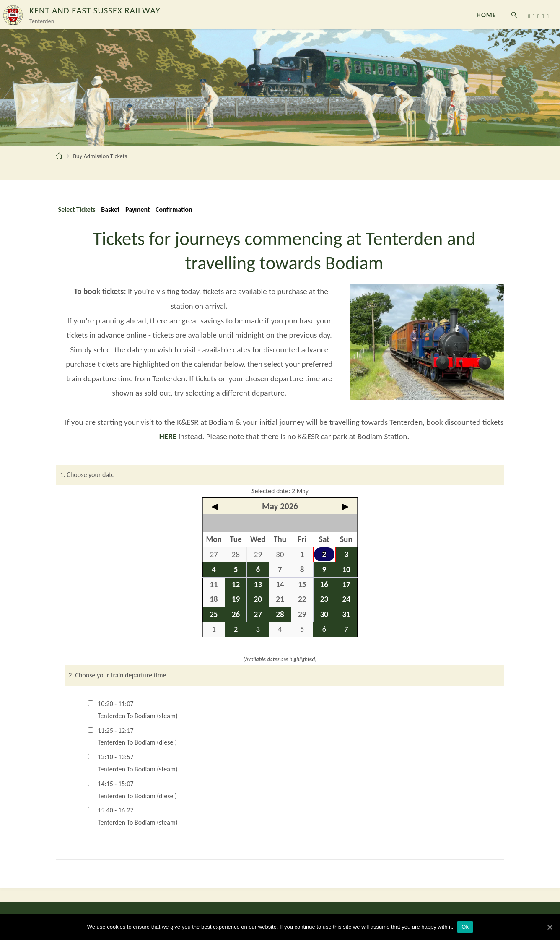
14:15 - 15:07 (137, 790)
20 (258, 599)
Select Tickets (77, 210)
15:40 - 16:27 (138, 816)
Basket (110, 210)
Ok (465, 927)
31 (346, 614)
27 (258, 614)
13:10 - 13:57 (138, 763)
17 (346, 585)
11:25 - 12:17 (137, 737)
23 (324, 599)
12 (236, 585)
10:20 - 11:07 (138, 710)
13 (258, 585)
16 (324, 585)
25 (214, 614)
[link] (515, 15)
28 (280, 614)
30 (324, 614)
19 (236, 599)
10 (346, 569)
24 (346, 599)
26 (236, 614)
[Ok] (550, 927)
